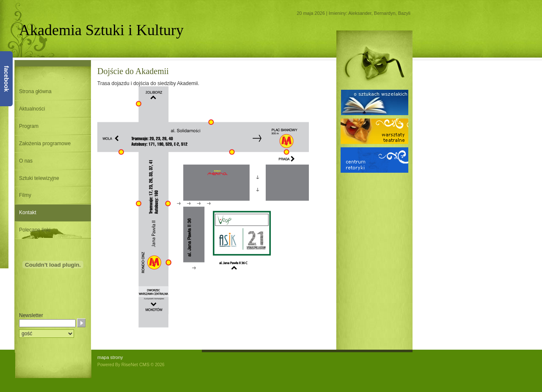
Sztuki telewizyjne (39, 178)
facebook (6, 79)
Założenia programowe (45, 144)
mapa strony (110, 357)
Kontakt (28, 213)
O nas (26, 161)
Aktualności (32, 109)
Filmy (25, 195)
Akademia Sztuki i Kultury (101, 30)
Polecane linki (35, 230)
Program (29, 126)
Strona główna (35, 91)
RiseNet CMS (136, 364)
